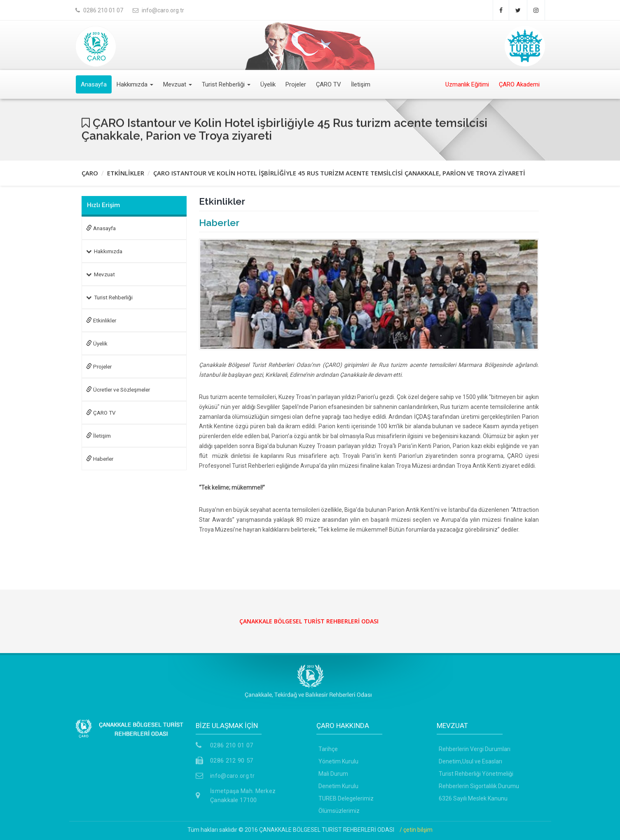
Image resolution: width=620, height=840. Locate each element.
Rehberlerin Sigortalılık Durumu (479, 786)
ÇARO (90, 173)
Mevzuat (178, 84)
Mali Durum (333, 774)
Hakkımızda (135, 84)
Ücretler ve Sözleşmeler (118, 390)
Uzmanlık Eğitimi (467, 84)
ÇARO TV (329, 84)
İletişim (361, 84)
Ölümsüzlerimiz (339, 811)
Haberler (100, 459)
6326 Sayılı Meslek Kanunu (473, 798)
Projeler (296, 84)
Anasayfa (94, 84)
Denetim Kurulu (338, 786)
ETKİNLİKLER (126, 173)
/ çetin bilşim (416, 830)
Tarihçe (328, 749)
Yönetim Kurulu (338, 761)
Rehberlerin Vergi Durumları (475, 749)
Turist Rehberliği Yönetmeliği (476, 774)
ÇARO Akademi (519, 84)
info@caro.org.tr (232, 776)
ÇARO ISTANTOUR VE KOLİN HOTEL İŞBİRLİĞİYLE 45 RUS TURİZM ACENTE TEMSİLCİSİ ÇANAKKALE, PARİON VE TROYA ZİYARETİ (339, 173)
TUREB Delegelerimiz (346, 798)
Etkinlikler (101, 320)
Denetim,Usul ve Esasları (470, 761)
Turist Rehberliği (226, 84)
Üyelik (268, 84)
